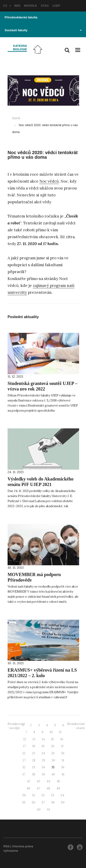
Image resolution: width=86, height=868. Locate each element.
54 (62, 795)
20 (53, 746)
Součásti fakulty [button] (43, 30)
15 (53, 739)
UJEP (56, 6)
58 (53, 802)
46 (28, 788)
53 (53, 795)
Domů (16, 118)
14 (43, 739)
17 (25, 746)
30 (53, 760)
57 (43, 802)
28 (34, 760)
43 (38, 781)
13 (34, 739)
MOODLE (31, 6)
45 (58, 781)
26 (63, 753)
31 (63, 760)
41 (63, 774)
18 (34, 746)
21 (62, 746)
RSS (7, 846)
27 (24, 760)
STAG (45, 6)
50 (24, 795)
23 (33, 753)
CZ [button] (7, 6)
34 (43, 767)
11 (60, 732)
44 (48, 781)
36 (63, 767)
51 (34, 795)
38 (33, 774)
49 (58, 788)
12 (25, 739)
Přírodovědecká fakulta (21, 17)
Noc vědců (49, 181)
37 (24, 774)
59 (63, 802)
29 (43, 760)
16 (62, 739)
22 (24, 753)
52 (43, 795)
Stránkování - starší (76, 726)
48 (48, 788)
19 (43, 746)
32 (24, 767)
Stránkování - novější (16, 726)
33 (33, 767)
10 (51, 732)
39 (43, 774)
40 (53, 774)
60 (39, 810)
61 (49, 810)
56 (34, 802)
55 (24, 802)
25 (53, 753)
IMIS (17, 6)
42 (29, 781)
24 (43, 753)
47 (38, 788)
